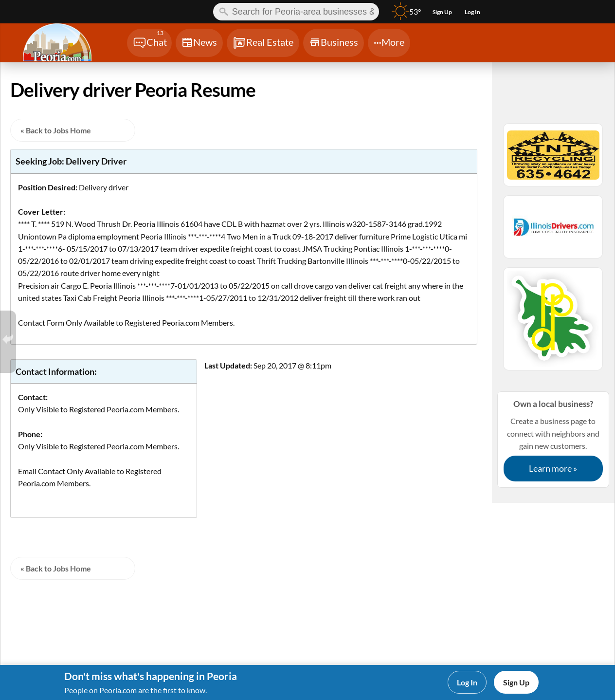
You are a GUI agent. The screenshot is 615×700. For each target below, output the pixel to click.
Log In (467, 682)
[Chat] (149, 43)
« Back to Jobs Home (56, 130)
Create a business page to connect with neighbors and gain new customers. (553, 439)
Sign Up (516, 682)
